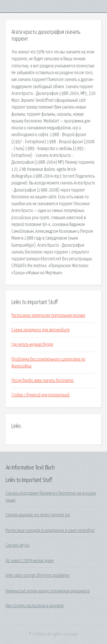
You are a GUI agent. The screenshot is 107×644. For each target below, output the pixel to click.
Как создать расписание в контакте (35, 606)
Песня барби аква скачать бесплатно (43, 381)
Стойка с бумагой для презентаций (41, 395)
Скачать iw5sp (18, 545)
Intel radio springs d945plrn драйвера (38, 576)
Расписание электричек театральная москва (48, 315)
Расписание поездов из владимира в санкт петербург (50, 531)
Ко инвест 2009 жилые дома (30, 561)
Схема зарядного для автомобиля (41, 330)
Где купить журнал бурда (32, 344)
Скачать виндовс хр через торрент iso (38, 515)
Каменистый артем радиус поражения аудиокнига (48, 591)
